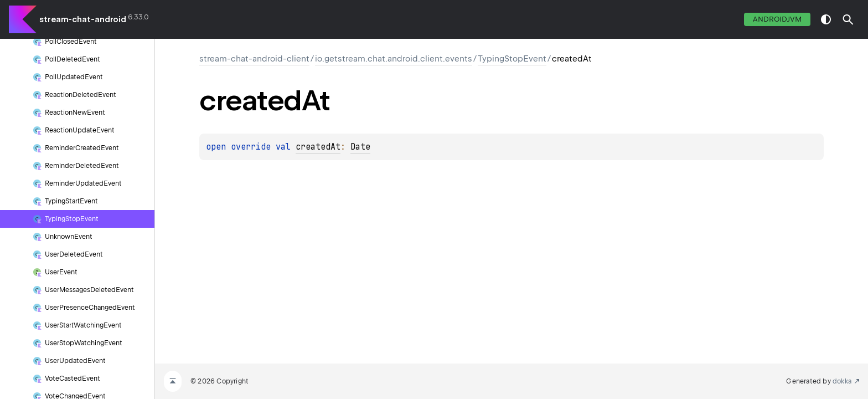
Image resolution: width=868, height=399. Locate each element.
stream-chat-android (83, 19)
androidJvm (777, 19)
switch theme (826, 19)
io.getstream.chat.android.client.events (394, 59)
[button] (848, 19)
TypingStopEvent (512, 59)
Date (360, 147)
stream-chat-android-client (254, 59)
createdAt (318, 147)
